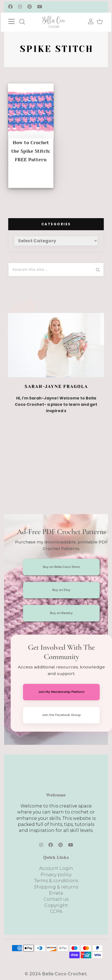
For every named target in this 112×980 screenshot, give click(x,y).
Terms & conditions (56, 881)
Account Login (56, 868)
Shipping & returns (56, 887)
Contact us (56, 899)
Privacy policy (56, 875)
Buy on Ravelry (61, 613)
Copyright (56, 905)
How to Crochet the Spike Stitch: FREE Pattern (31, 151)
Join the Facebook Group (61, 715)
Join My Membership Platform (61, 692)
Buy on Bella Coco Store (61, 567)
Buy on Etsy (61, 590)
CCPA (56, 911)
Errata (56, 893)
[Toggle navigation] (17, 21)
